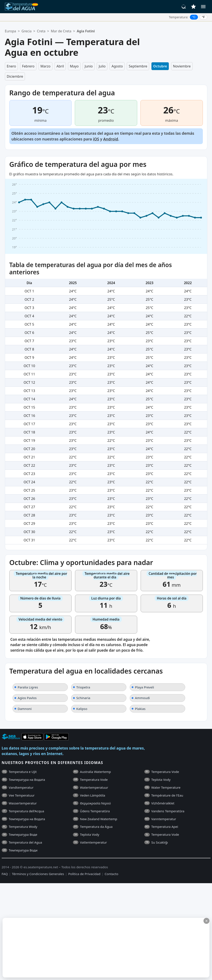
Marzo (45, 66)
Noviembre (182, 66)
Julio (102, 66)
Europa (11, 31)
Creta (41, 31)
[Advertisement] (103, 948)
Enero (12, 66)
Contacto (111, 874)
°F (203, 17)
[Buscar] (184, 7)
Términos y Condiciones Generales (38, 874)
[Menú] (203, 7)
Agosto (117, 66)
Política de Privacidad (84, 874)
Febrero (28, 66)
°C (194, 17)
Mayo (74, 66)
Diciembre (15, 76)
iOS (96, 139)
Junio (89, 66)
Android (111, 139)
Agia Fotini (86, 31)
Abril (60, 66)
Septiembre (138, 66)
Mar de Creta (61, 31)
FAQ (5, 874)
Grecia (27, 31)
